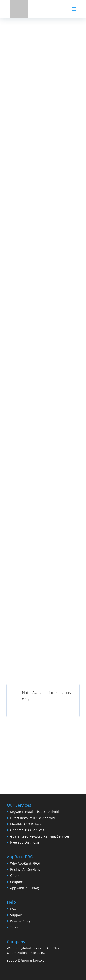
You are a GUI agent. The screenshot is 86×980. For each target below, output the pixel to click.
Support (16, 915)
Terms (15, 927)
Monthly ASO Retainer (27, 824)
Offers (15, 875)
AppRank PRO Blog (24, 888)
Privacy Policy (20, 921)
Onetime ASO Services (27, 830)
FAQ (13, 909)
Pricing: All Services (25, 869)
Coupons (17, 882)
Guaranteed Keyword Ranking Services (40, 836)
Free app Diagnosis (25, 842)
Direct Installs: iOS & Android (32, 818)
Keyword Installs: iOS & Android (35, 812)
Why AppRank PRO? (25, 863)
